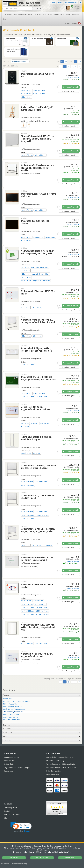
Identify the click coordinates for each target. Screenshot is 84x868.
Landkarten (7, 699)
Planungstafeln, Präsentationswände (17, 701)
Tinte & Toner (7, 14)
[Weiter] (80, 66)
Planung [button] (42, 695)
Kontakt (7, 811)
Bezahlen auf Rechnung (55, 761)
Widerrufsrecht (10, 761)
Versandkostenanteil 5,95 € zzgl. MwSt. (61, 764)
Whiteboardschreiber (11, 715)
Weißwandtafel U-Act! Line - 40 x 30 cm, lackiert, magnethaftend (37, 559)
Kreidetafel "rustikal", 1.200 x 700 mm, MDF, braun (38, 195)
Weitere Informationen (13, 815)
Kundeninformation (12, 757)
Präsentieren (22, 14)
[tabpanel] (42, 744)
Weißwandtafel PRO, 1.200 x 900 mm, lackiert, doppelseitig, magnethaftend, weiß (38, 627)
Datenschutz (19, 864)
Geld (4, 19)
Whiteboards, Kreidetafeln (14, 712)
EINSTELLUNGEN (42, 858)
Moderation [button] (42, 729)
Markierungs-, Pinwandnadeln (14, 709)
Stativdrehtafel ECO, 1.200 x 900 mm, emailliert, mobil (38, 497)
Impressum (5, 864)
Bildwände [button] (42, 740)
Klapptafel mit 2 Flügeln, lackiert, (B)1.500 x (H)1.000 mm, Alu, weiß (36, 350)
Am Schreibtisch (65, 14)
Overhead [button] (42, 725)
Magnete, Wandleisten (11, 720)
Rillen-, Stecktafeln (10, 704)
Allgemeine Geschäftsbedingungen (17, 768)
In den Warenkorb (71, 87)
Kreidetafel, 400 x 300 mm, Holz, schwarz (35, 222)
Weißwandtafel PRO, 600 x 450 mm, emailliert (37, 586)
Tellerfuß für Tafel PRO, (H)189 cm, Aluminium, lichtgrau (36, 438)
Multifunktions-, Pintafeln (13, 707)
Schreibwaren (54, 14)
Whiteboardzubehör (11, 717)
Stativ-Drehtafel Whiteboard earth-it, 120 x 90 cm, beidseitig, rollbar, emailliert (38, 168)
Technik (39, 14)
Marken (68, 24)
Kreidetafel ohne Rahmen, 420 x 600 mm (37, 75)
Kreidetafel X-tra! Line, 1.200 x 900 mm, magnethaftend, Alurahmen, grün (38, 378)
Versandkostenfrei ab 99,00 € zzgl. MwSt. (61, 768)
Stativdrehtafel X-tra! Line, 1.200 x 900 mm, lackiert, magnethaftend (38, 467)
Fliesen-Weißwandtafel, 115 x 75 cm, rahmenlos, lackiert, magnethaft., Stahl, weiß (37, 139)
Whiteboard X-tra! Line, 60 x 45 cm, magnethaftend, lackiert (37, 655)
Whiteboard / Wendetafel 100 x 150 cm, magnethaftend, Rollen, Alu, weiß (38, 321)
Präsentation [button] (42, 732)
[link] (21, 827)
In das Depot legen (69, 91)
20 (76, 61)
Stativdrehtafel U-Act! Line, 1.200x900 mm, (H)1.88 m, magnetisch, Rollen (38, 530)
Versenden (76, 14)
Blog (6, 818)
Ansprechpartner (11, 808)
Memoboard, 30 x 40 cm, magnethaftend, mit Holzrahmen (36, 408)
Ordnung (46, 14)
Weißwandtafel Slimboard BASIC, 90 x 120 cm (38, 292)
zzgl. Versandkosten (73, 77)
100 (79, 61)
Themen (74, 24)
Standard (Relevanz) (20, 61)
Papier (15, 14)
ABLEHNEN (14, 858)
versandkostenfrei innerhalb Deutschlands (70, 112)
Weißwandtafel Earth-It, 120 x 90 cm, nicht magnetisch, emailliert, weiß (38, 252)
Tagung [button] (42, 736)
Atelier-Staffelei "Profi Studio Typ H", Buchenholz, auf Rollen (37, 108)
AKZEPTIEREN (70, 858)
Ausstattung (32, 14)
